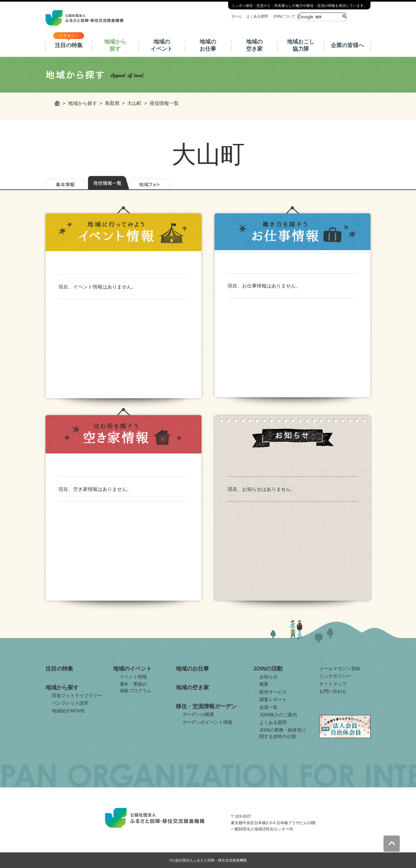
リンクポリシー (335, 676)
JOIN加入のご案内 (278, 715)
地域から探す (115, 45)
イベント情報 (133, 677)
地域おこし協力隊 (301, 45)
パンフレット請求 (70, 703)
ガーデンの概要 (198, 714)
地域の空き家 (254, 45)
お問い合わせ (333, 691)
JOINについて (284, 16)
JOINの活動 (268, 669)
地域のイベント (162, 45)
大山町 (134, 103)
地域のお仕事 (208, 45)
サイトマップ (333, 684)
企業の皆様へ (347, 45)
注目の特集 (69, 45)
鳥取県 (112, 103)
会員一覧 (268, 707)
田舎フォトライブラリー (77, 696)
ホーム (237, 16)
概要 (264, 684)
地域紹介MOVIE (68, 711)
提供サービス (273, 692)
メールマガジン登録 (340, 669)
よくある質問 (257, 16)
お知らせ (268, 677)
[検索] (319, 17)
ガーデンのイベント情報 (207, 722)
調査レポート (273, 699)
